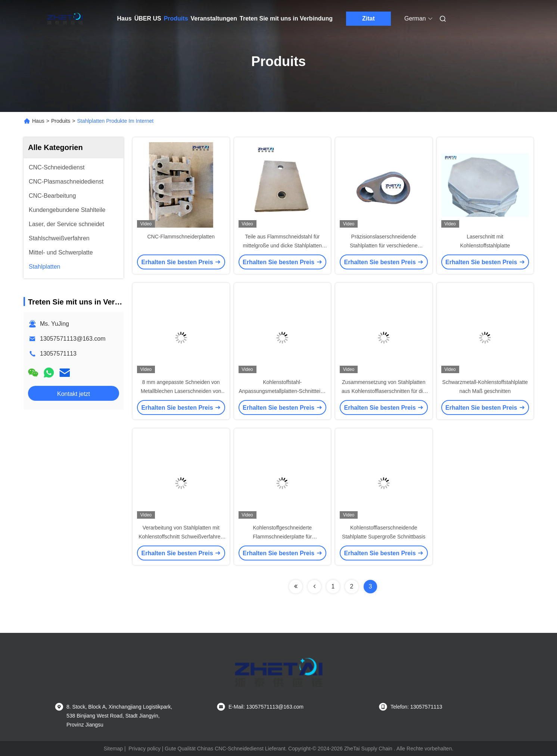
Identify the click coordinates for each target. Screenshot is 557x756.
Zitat (368, 18)
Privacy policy (144, 749)
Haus (125, 18)
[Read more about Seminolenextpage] (296, 587)
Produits (176, 18)
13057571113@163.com (73, 339)
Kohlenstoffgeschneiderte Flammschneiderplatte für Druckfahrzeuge (282, 537)
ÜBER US (148, 18)
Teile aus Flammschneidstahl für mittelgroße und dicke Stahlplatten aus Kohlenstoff (282, 246)
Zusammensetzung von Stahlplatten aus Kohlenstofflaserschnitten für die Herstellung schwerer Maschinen (384, 391)
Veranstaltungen (214, 18)
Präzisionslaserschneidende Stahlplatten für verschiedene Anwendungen (384, 246)
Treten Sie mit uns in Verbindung (286, 18)
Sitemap (113, 749)
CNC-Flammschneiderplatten (181, 237)
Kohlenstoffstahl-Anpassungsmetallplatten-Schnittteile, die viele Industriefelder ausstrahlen (282, 391)
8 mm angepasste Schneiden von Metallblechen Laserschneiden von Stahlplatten (181, 391)
